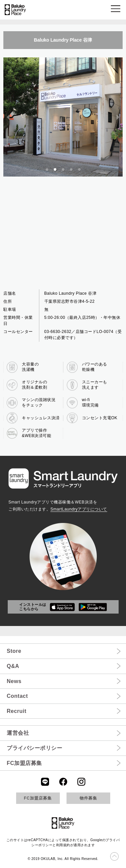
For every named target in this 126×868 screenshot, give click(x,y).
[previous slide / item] (8, 117)
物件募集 (88, 798)
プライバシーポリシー (34, 748)
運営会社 (18, 733)
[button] (116, 10)
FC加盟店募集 (24, 763)
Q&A (13, 666)
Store (14, 651)
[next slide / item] (118, 117)
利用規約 (63, 845)
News (14, 681)
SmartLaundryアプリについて (79, 509)
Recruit (17, 711)
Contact (17, 696)
